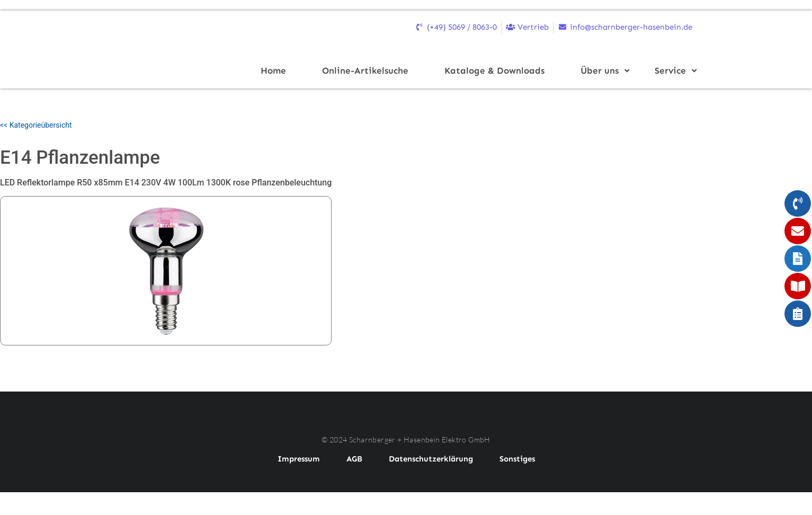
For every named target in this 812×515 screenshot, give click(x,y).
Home (273, 70)
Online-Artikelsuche (365, 70)
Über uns (603, 70)
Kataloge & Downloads (494, 70)
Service (673, 70)
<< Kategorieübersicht (36, 125)
